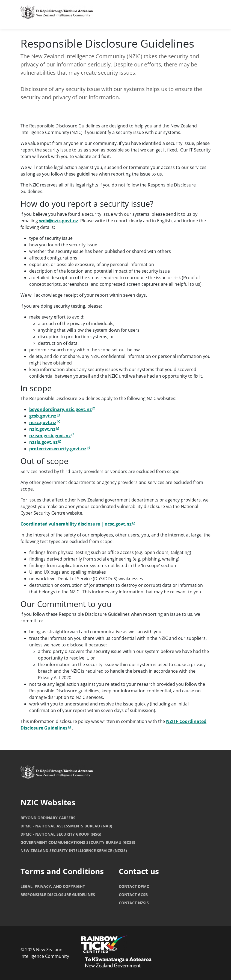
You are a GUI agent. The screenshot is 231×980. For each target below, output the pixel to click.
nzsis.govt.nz (45, 442)
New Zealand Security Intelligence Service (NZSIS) (74, 851)
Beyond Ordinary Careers (48, 818)
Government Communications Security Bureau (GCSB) (78, 842)
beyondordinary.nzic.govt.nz (62, 409)
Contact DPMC (134, 886)
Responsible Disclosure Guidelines (58, 895)
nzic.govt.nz (44, 429)
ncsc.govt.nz (45, 422)
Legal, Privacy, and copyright (53, 886)
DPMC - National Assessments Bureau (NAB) (66, 826)
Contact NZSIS (134, 903)
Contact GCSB (133, 895)
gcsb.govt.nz (45, 416)
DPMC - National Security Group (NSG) (61, 834)
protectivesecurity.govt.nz (60, 449)
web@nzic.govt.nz (59, 221)
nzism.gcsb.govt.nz (52, 436)
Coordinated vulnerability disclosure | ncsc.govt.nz (78, 524)
